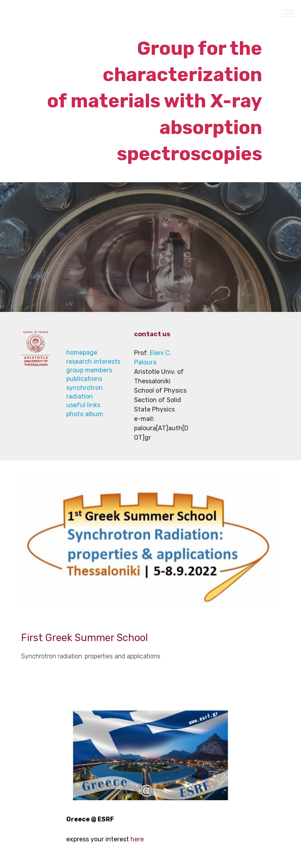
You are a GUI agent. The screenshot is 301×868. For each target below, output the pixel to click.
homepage (82, 352)
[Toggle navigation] (289, 13)
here (137, 839)
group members (89, 370)
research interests (93, 362)
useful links (83, 405)
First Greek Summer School (86, 638)
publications (84, 379)
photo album (85, 414)
